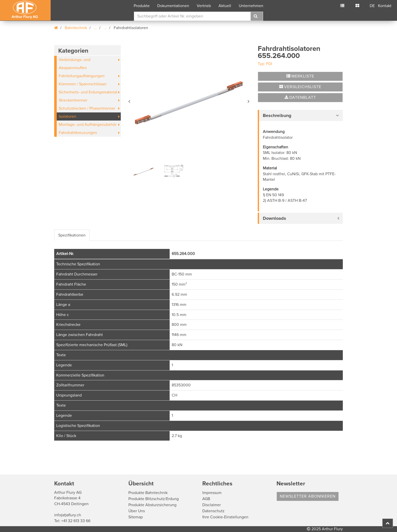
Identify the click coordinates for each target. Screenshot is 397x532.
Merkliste (300, 76)
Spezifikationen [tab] (72, 235)
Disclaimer (212, 505)
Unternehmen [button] (251, 6)
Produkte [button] (142, 6)
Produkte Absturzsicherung (152, 505)
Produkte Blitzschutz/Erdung (154, 499)
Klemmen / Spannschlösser (83, 84)
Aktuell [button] (225, 6)
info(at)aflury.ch (68, 515)
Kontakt (385, 6)
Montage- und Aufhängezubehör (88, 125)
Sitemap (136, 517)
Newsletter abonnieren (308, 496)
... (95, 28)
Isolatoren (67, 116)
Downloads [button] (274, 218)
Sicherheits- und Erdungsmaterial (88, 92)
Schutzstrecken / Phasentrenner (87, 108)
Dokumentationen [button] (173, 6)
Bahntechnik (76, 28)
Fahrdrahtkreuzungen (78, 133)
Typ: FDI (265, 64)
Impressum (212, 493)
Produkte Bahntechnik (148, 493)
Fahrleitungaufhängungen (82, 76)
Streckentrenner (73, 100)
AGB (206, 499)
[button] (130, 101)
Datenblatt (300, 97)
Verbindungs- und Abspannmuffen (75, 64)
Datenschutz (213, 511)
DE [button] (372, 6)
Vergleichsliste (300, 87)
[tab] (300, 115)
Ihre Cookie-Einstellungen (225, 517)
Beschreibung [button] (277, 115)
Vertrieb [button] (204, 6)
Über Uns (137, 511)
